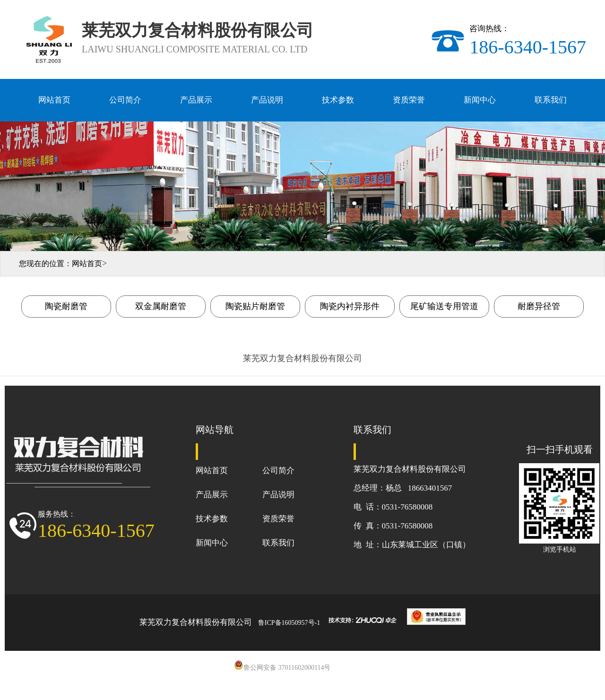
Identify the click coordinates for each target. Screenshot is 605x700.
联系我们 (551, 100)
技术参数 (338, 100)
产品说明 (267, 100)
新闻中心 (480, 100)
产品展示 (196, 100)
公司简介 (125, 100)
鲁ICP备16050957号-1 (289, 623)
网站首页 (54, 100)
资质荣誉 (409, 100)
